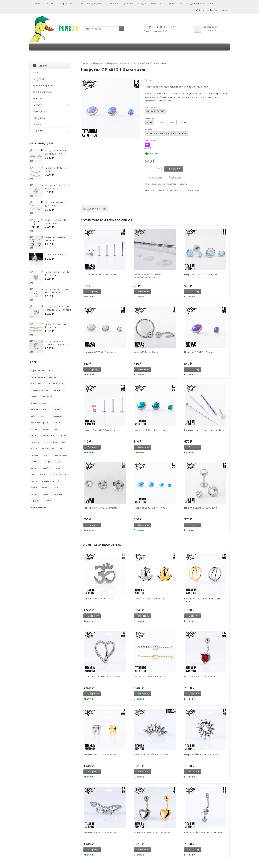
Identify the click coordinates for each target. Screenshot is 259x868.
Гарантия (51, 3)
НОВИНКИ (39, 98)
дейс (33, 416)
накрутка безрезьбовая (55, 442)
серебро (47, 468)
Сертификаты (40, 111)
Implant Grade (182, 190)
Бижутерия (39, 79)
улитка (34, 487)
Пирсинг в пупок (56, 383)
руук (58, 461)
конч (57, 429)
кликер (34, 429)
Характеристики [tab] (95, 209)
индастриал (57, 416)
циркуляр (35, 500)
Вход (200, 10)
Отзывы (36, 3)
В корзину (173, 169)
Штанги (37, 124)
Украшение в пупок (40, 390)
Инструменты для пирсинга (43, 377)
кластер (57, 422)
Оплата (114, 3)
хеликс (34, 494)
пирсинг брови (60, 455)
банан (34, 396)
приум (48, 461)
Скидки (142, 3)
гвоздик (57, 409)
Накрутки (98, 63)
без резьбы (47, 396)
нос (62, 448)
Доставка (128, 3)
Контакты (156, 3)
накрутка (195, 190)
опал (153, 190)
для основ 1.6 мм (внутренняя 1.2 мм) (166, 134)
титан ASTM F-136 (165, 190)
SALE (35, 72)
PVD (51, 370)
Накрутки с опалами (118, 63)
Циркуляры (39, 118)
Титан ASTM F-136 (156, 111)
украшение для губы (51, 481)
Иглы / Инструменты (44, 85)
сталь (43, 474)
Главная (85, 63)
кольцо (46, 429)
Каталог (40, 66)
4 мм (161, 122)
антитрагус (59, 390)
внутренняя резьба (40, 409)
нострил (35, 455)
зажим (43, 416)
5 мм (172, 122)
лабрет (34, 435)
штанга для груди (39, 507)
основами (184, 94)
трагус (34, 481)
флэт (57, 487)
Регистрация (218, 10)
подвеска (35, 461)
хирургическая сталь (52, 494)
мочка (63, 435)
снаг (33, 474)
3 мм (149, 122)
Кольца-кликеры (42, 92)
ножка (34, 448)
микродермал (49, 435)
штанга (48, 500)
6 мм (183, 122)
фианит (46, 487)
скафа (59, 468)
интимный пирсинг (40, 422)
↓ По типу (38, 131)
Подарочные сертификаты (202, 3)
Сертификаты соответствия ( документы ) (83, 3)
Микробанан (37, 383)
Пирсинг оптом (174, 3)
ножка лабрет (48, 448)
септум (34, 468)
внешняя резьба (38, 403)
